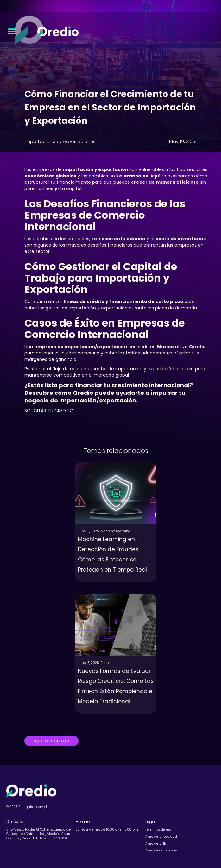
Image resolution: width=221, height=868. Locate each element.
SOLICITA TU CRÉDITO (51, 741)
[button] (12, 32)
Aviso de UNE (155, 844)
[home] (56, 32)
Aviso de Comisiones (161, 851)
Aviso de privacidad (161, 837)
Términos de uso (158, 830)
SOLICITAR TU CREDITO (49, 411)
